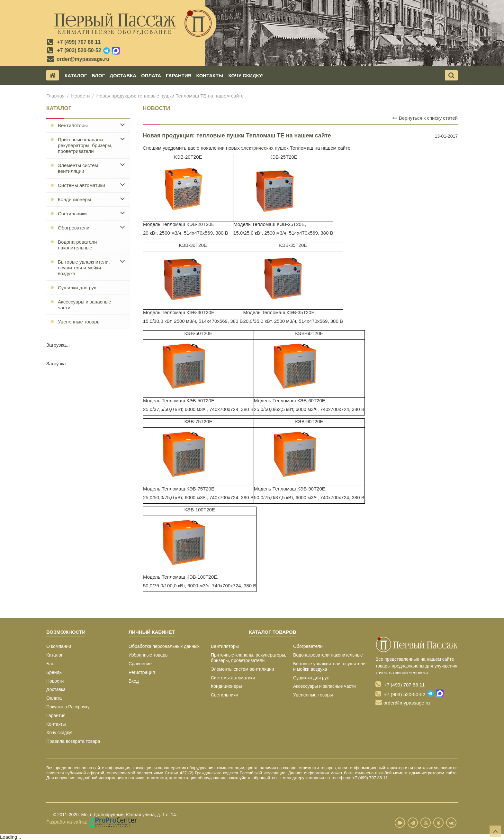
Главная (55, 96)
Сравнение (140, 664)
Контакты (210, 75)
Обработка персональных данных (164, 646)
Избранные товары (148, 655)
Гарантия (179, 75)
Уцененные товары (79, 322)
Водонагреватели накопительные (77, 245)
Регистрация (142, 672)
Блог (98, 75)
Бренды (54, 672)
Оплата (151, 75)
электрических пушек (265, 148)
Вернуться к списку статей (425, 118)
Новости (80, 96)
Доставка (123, 75)
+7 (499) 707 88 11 (79, 42)
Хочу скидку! (246, 75)
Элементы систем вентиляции (78, 168)
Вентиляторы (73, 125)
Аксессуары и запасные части (85, 305)
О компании (59, 646)
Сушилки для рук (77, 288)
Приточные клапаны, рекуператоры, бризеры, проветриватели (85, 145)
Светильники (72, 214)
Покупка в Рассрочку (68, 707)
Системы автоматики (81, 185)
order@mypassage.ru (83, 59)
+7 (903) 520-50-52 (79, 50)
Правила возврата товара (73, 741)
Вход (134, 681)
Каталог (76, 75)
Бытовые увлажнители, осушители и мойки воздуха (84, 268)
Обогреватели (74, 228)
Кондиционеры (75, 199)
